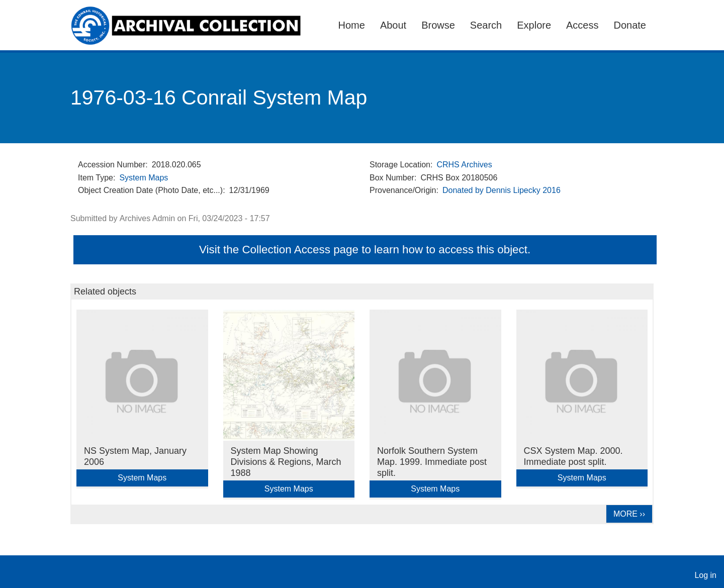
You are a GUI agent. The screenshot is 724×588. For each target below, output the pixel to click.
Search (486, 25)
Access (582, 25)
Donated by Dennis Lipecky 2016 (502, 190)
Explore (534, 25)
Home (352, 25)
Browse (438, 25)
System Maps (144, 178)
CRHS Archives (464, 165)
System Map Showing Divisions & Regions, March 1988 (286, 462)
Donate (630, 25)
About (393, 25)
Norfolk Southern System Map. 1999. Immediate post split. (432, 462)
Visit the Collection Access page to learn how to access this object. (365, 250)
